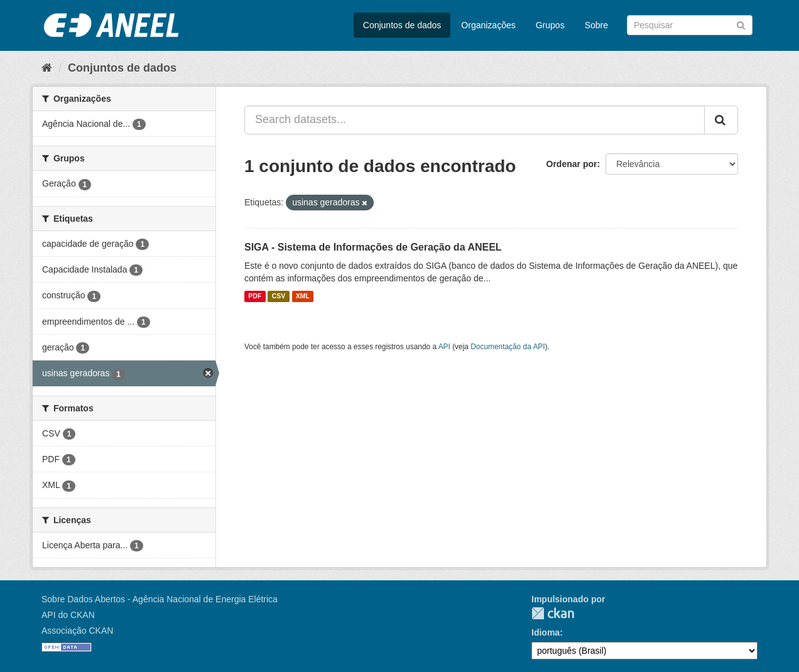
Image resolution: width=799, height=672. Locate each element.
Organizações (488, 25)
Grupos (550, 25)
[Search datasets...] (475, 120)
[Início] (47, 68)
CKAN (553, 613)
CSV (279, 296)
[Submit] (741, 24)
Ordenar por (572, 164)
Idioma (546, 632)
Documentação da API (508, 347)
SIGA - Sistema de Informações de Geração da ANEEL (373, 247)
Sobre (596, 25)
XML (303, 296)
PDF (255, 296)
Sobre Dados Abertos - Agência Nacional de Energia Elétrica (160, 599)
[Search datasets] (690, 25)
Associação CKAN (77, 631)
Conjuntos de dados (402, 25)
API (444, 347)
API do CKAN (68, 615)
